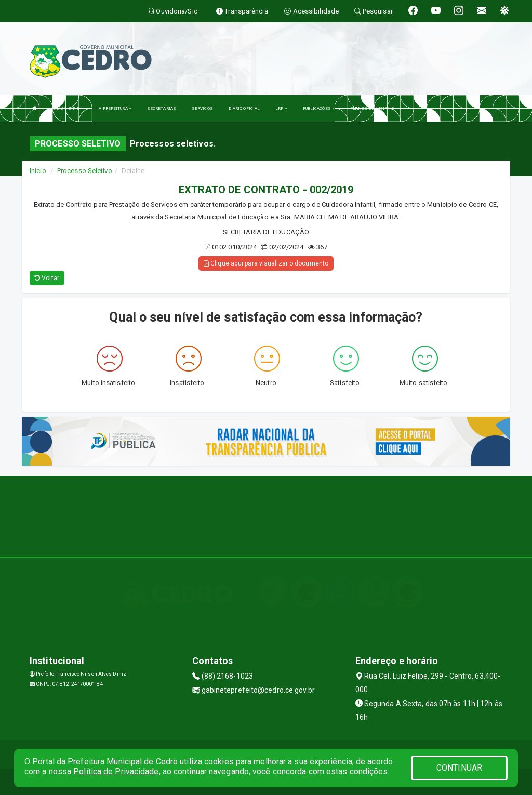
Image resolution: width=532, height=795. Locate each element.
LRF (281, 108)
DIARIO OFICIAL (244, 108)
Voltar (47, 278)
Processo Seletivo (85, 171)
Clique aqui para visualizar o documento (266, 263)
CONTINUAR (459, 768)
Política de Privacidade (116, 771)
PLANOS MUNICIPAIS (372, 108)
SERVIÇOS (202, 108)
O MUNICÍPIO (68, 108)
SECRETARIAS (162, 108)
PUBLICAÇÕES (319, 108)
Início (38, 171)
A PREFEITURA (115, 108)
